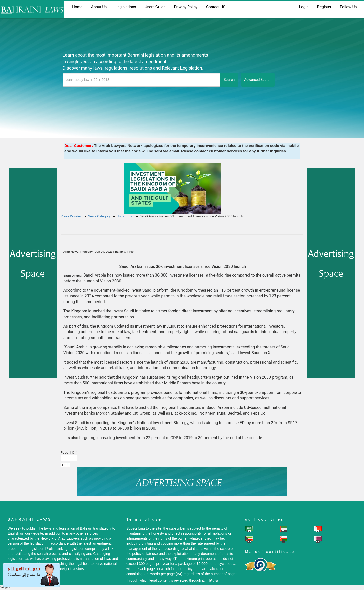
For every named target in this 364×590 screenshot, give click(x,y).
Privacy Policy (186, 7)
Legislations (126, 7)
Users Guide (155, 7)
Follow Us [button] (350, 7)
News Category (99, 216)
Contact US (216, 7)
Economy (125, 216)
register (324, 7)
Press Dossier (71, 216)
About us (99, 7)
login (304, 7)
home (77, 7)
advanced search (258, 80)
